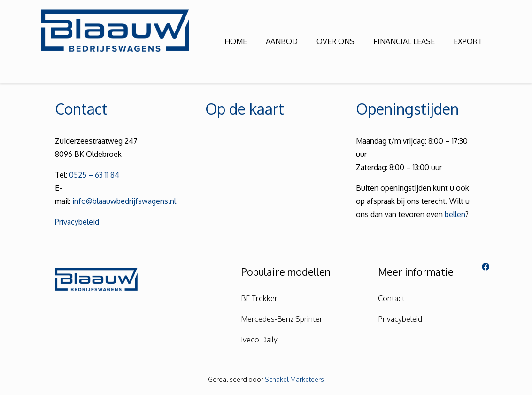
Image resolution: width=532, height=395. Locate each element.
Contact (391, 298)
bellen (455, 214)
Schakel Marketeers (294, 379)
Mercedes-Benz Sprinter (282, 319)
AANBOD (282, 41)
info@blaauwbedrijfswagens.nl (124, 201)
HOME (236, 41)
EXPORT (468, 41)
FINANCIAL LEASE (404, 41)
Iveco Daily (259, 340)
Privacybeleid (77, 222)
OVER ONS (335, 41)
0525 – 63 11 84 (94, 175)
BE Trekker (259, 298)
